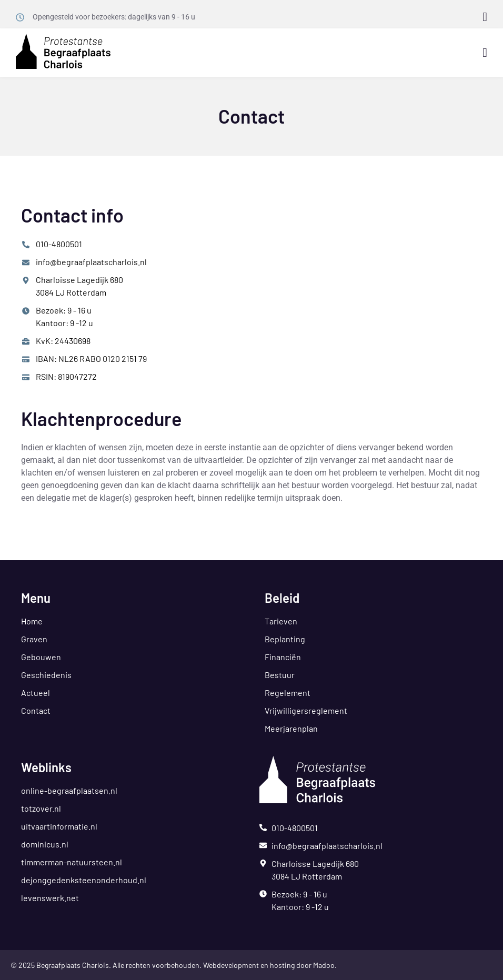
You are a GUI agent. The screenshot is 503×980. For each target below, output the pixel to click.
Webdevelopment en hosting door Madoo (269, 965)
